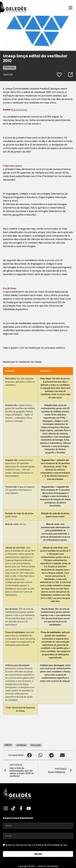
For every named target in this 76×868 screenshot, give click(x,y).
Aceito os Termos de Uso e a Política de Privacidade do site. (37, 845)
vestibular (21, 745)
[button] (29, 755)
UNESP (8, 745)
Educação (10, 67)
